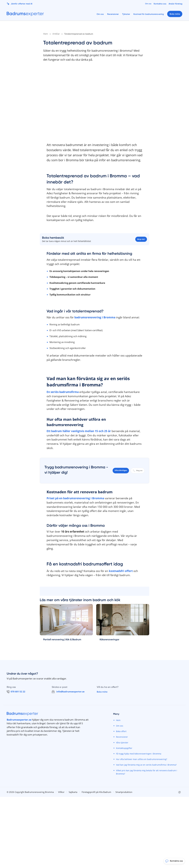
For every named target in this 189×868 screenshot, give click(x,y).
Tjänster (126, 14)
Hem (118, 791)
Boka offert (121, 802)
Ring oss (137, 542)
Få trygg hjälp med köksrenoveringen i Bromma (139, 825)
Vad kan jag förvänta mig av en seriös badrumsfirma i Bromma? (146, 836)
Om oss (148, 4)
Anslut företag (175, 4)
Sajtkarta (71, 863)
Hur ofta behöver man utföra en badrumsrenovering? (142, 830)
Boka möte (175, 14)
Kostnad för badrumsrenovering (149, 14)
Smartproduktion (121, 863)
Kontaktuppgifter (124, 819)
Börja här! (141, 275)
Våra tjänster (122, 814)
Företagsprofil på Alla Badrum (94, 863)
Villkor (59, 863)
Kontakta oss (160, 4)
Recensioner (113, 14)
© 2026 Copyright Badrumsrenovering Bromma (29, 863)
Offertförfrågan (120, 542)
